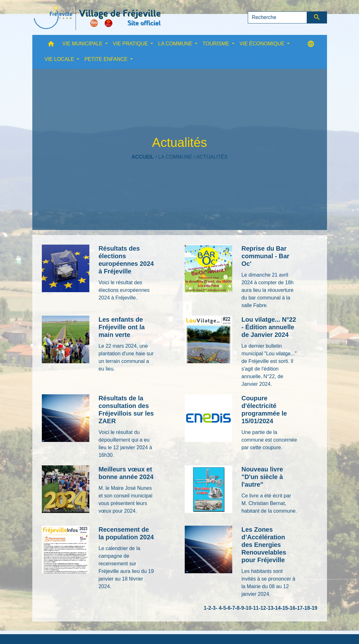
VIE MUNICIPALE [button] (83, 44)
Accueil (143, 157)
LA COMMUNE (175, 157)
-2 (209, 608)
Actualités (212, 157)
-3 (213, 608)
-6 (228, 608)
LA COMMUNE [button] (176, 44)
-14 (277, 608)
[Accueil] (97, 17)
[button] (51, 45)
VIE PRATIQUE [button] (131, 44)
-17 (299, 608)
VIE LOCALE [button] (60, 59)
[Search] (278, 17)
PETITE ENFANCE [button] (106, 59)
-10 (248, 608)
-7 (233, 608)
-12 (263, 608)
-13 (270, 608)
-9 (242, 608)
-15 (284, 608)
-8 (237, 608)
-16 (292, 608)
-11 (255, 608)
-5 (224, 608)
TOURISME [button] (217, 44)
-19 (314, 608)
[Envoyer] (317, 17)
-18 (306, 608)
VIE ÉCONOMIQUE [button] (263, 44)
